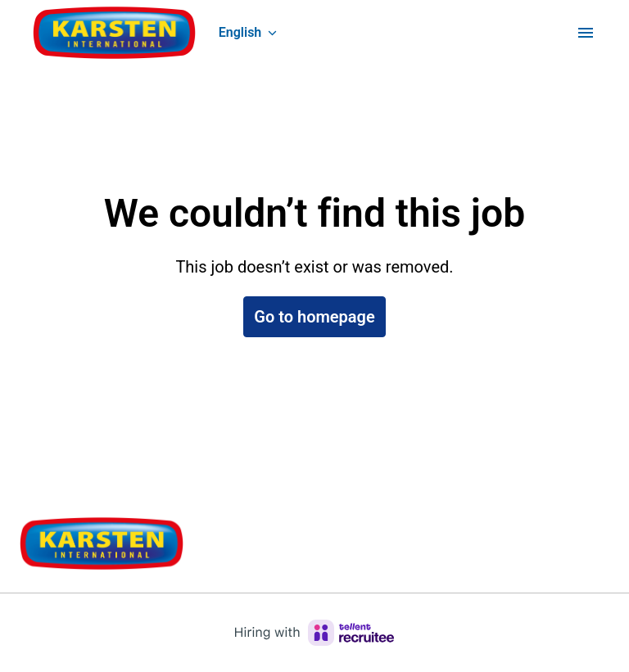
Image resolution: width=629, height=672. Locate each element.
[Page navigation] (586, 33)
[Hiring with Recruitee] (314, 633)
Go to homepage (314, 317)
